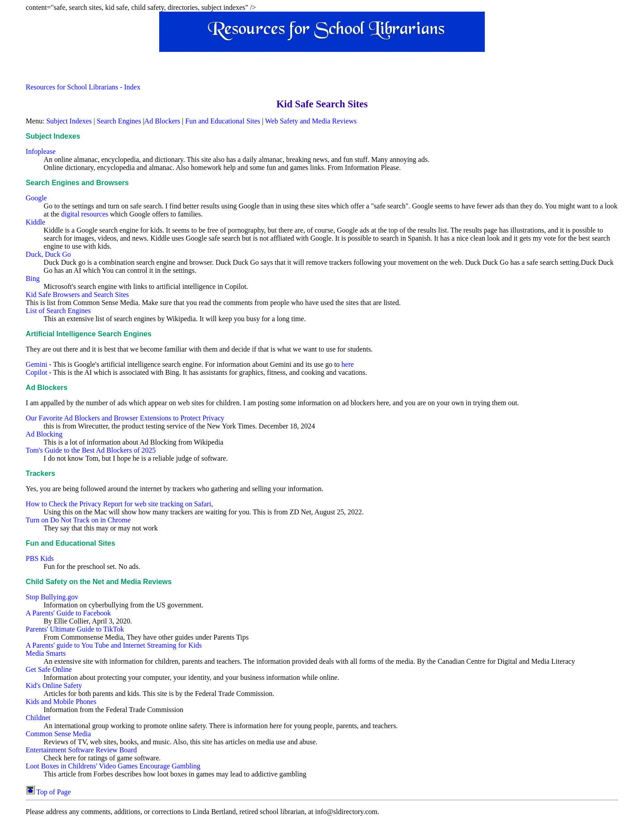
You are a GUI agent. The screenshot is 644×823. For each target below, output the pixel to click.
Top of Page (49, 792)
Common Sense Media (59, 734)
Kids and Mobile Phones (61, 702)
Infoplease (41, 151)
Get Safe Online (49, 669)
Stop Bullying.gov (52, 597)
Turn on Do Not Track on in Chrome (78, 520)
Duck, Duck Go (49, 254)
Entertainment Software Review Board (81, 750)
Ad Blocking (44, 434)
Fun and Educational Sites (223, 121)
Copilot (37, 372)
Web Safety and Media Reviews (311, 121)
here (348, 364)
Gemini (37, 364)
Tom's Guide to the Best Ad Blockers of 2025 (91, 450)
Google (36, 198)
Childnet (38, 718)
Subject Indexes (69, 121)
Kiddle (36, 222)
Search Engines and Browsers (77, 183)
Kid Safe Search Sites (322, 104)
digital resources (85, 214)
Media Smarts (46, 653)
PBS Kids (40, 558)
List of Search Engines (58, 311)
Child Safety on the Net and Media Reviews (99, 582)
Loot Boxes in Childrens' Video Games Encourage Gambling (113, 766)
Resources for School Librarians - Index (83, 87)
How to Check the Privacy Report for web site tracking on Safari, (120, 504)
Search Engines (119, 121)
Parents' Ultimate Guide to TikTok (75, 629)
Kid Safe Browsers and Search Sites (78, 295)
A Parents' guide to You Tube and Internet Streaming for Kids (114, 645)
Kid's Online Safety (54, 685)
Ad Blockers (162, 121)
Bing (33, 278)
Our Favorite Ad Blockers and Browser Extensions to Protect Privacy (125, 418)
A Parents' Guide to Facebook (68, 613)
